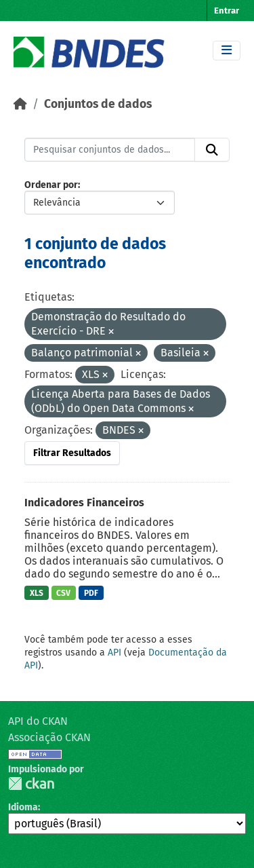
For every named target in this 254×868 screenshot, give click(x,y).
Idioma (23, 807)
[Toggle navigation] (227, 51)
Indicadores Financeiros (84, 503)
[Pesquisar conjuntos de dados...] (110, 150)
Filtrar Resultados (72, 453)
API (114, 653)
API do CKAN (38, 721)
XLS (37, 593)
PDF (91, 593)
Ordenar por (51, 185)
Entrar (227, 11)
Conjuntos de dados (98, 104)
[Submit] (212, 150)
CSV (63, 593)
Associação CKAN (49, 737)
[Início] (20, 104)
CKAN (31, 784)
